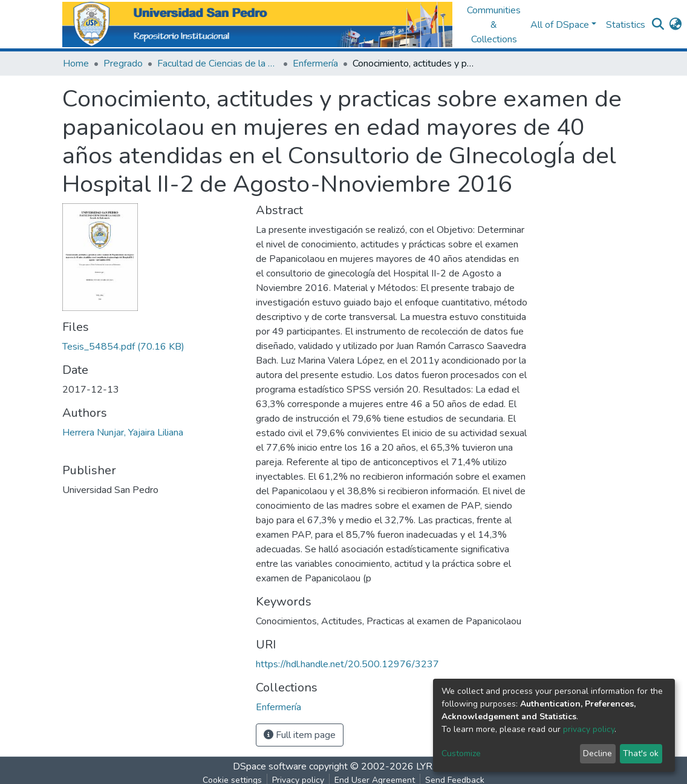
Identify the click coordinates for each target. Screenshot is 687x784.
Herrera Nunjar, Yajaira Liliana (123, 433)
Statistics (626, 25)
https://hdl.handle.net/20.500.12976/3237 (347, 664)
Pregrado (123, 64)
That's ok (641, 753)
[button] (675, 25)
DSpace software (270, 766)
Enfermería (315, 64)
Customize (461, 753)
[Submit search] (658, 25)
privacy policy (589, 729)
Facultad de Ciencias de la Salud (218, 64)
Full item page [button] (300, 735)
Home (76, 64)
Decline (597, 753)
